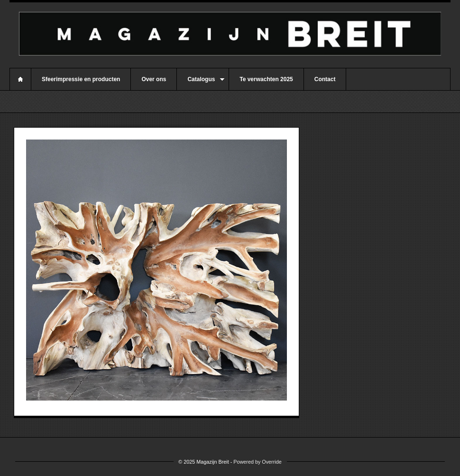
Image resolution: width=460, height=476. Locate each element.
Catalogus (201, 83)
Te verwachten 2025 (266, 79)
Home (20, 79)
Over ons (154, 79)
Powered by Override (257, 462)
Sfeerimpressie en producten (81, 79)
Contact (325, 79)
